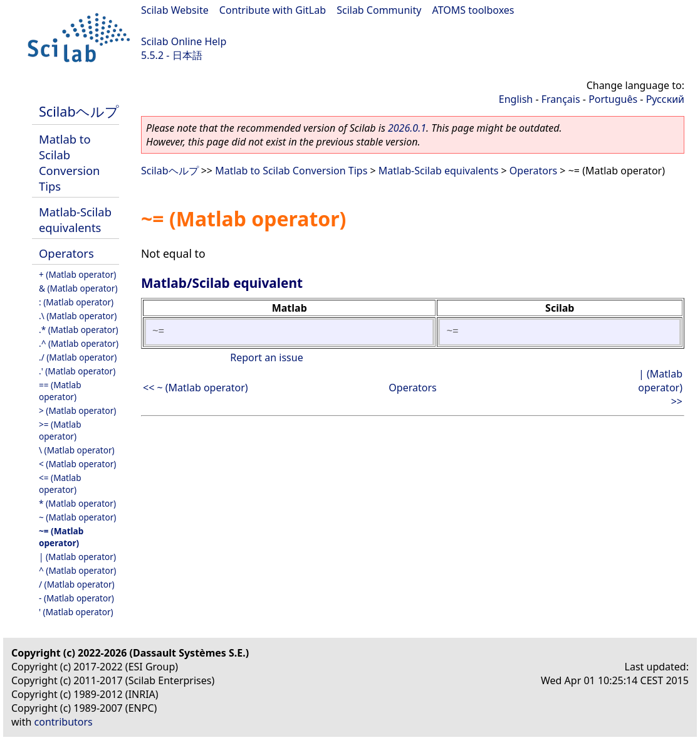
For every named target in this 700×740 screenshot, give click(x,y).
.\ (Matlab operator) (78, 316)
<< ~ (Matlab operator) (196, 388)
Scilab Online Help (184, 41)
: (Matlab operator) (76, 302)
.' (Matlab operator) (77, 371)
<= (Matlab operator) (60, 484)
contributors (64, 722)
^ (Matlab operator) (77, 570)
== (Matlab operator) (60, 391)
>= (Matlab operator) (60, 430)
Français (561, 99)
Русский (665, 99)
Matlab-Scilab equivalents (75, 219)
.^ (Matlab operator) (79, 343)
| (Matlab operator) (77, 557)
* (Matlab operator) (77, 503)
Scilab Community (379, 10)
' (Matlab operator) (76, 612)
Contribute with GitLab (273, 10)
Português (613, 99)
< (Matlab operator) (77, 464)
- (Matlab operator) (76, 598)
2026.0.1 (407, 128)
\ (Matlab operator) (77, 450)
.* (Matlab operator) (79, 330)
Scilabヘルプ (79, 111)
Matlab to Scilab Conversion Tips (69, 162)
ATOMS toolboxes (473, 10)
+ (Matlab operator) (77, 274)
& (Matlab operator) (78, 288)
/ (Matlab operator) (77, 584)
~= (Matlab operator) (61, 537)
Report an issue (266, 357)
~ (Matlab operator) (77, 517)
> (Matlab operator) (77, 410)
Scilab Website (175, 10)
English (516, 99)
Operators (66, 253)
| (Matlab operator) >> (660, 388)
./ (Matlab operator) (78, 357)
